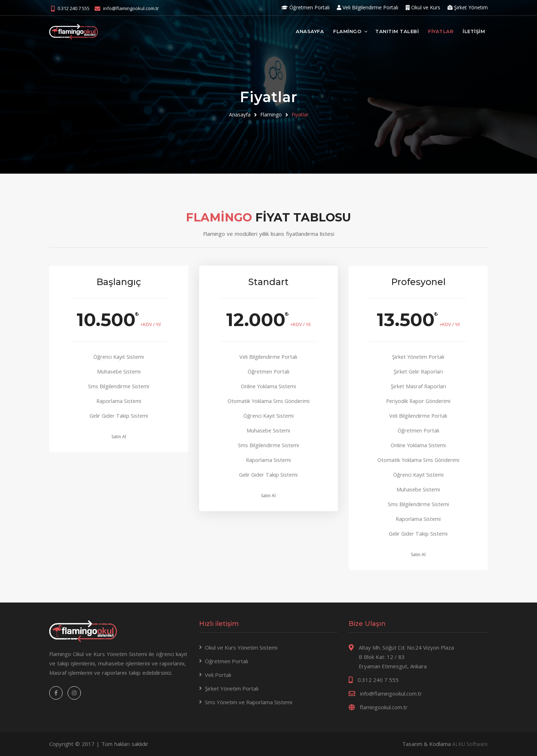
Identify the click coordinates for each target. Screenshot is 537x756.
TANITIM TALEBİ (397, 31)
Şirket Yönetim (468, 7)
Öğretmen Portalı (306, 7)
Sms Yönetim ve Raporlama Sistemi (249, 702)
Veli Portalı (218, 675)
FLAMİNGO (347, 31)
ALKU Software (469, 744)
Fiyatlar (300, 114)
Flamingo (271, 114)
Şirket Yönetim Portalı (232, 689)
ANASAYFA (310, 31)
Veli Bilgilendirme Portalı (368, 7)
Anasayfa (240, 114)
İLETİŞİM (474, 31)
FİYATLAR (441, 31)
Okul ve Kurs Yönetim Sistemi (241, 648)
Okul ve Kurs (423, 7)
